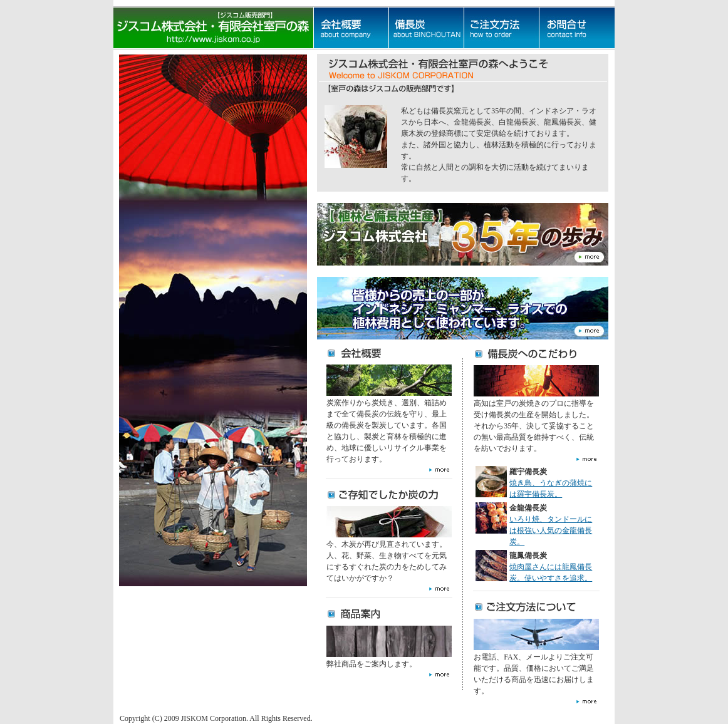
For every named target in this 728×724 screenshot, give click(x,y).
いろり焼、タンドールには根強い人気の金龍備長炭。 (551, 530)
